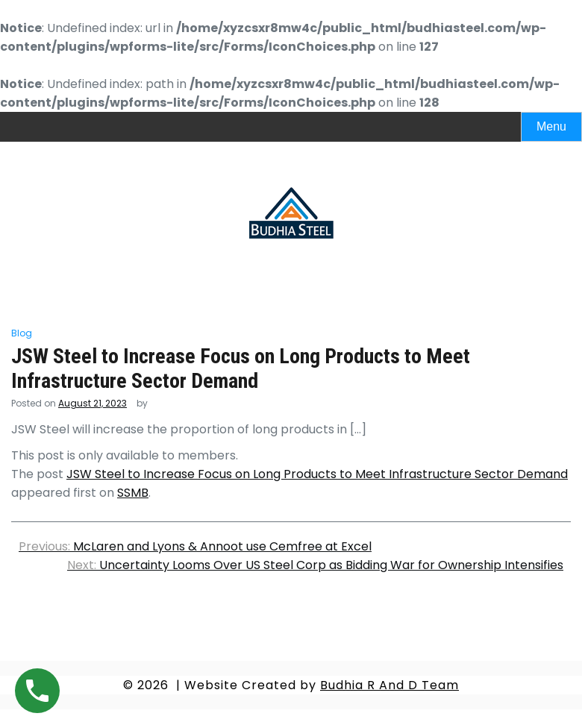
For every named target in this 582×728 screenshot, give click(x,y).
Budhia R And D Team (389, 685)
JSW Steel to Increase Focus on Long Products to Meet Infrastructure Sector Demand (317, 474)
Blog (22, 333)
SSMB (133, 493)
